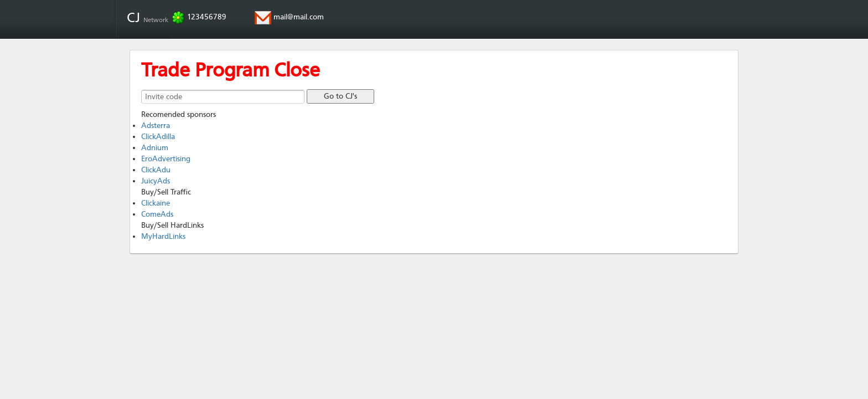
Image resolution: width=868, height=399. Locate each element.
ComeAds (157, 214)
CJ (149, 18)
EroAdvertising (166, 159)
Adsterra (156, 126)
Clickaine (156, 203)
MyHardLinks (163, 236)
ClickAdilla (158, 137)
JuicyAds (156, 181)
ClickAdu (156, 170)
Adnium (155, 148)
